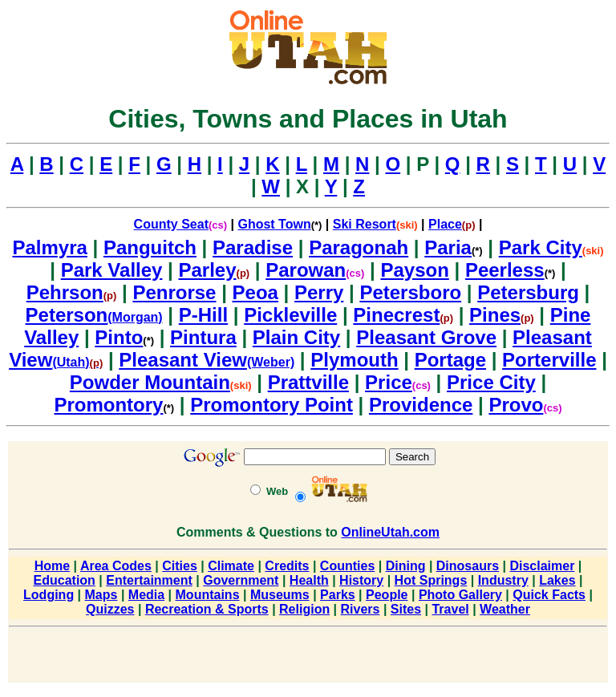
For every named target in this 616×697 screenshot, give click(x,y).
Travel (450, 609)
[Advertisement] (308, 658)
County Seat (171, 224)
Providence (421, 405)
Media (146, 595)
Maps (101, 595)
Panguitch (150, 247)
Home (52, 566)
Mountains (208, 595)
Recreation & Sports (207, 609)
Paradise (253, 247)
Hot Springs (431, 580)
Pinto (119, 337)
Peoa (255, 292)
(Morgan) (135, 317)
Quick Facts (549, 595)
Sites (406, 609)
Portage (450, 360)
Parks (338, 595)
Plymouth (354, 360)
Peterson (67, 315)
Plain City (296, 337)
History (361, 580)
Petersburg (528, 292)
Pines (495, 315)
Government (241, 580)
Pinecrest (396, 315)
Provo (516, 405)
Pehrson (65, 292)
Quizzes (110, 609)
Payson (414, 270)
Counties (347, 566)
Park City (541, 247)
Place (445, 224)
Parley (207, 270)
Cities (180, 566)
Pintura (203, 337)
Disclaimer (542, 566)
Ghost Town (274, 224)
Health (309, 580)
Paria (448, 247)
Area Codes (116, 566)
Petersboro (410, 292)
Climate (231, 566)
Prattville (308, 382)
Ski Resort (365, 224)
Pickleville (290, 315)
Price (389, 382)
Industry (503, 580)
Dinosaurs (468, 566)
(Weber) (271, 362)
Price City (491, 382)
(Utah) (77, 362)
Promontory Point (272, 405)
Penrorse (174, 292)
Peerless (505, 270)
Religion (304, 609)
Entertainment (149, 580)
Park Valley (112, 270)
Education (65, 580)
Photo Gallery (460, 595)
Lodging (49, 595)
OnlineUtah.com (390, 532)
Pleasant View (183, 360)
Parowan (306, 270)
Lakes (557, 580)
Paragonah (359, 247)
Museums (280, 595)
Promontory (108, 405)
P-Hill (203, 315)
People (387, 595)
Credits (287, 566)
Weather (505, 609)
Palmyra (49, 247)
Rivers (361, 609)
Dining (406, 566)
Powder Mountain (150, 382)
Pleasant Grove (426, 337)
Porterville (549, 360)
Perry (319, 292)
